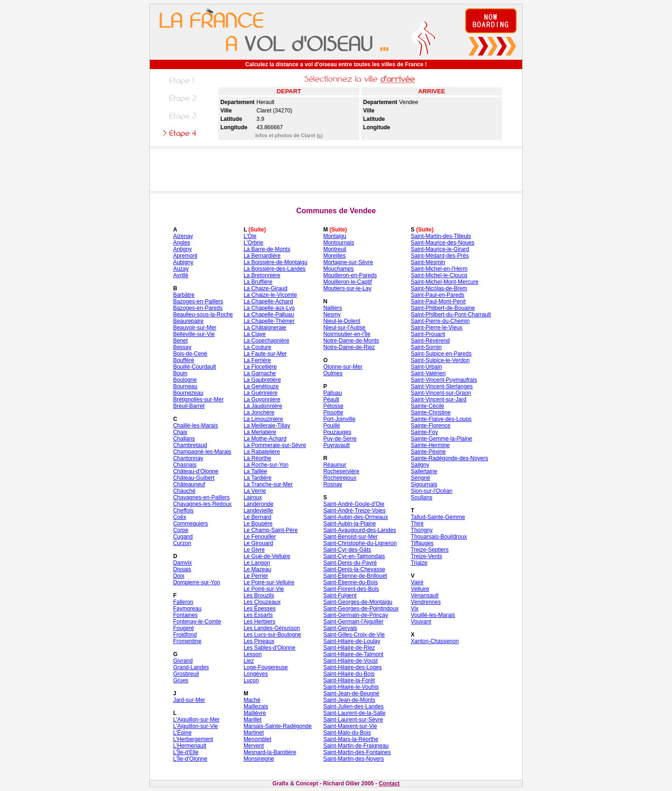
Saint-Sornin (426, 347)
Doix (179, 576)
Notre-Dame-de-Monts (351, 341)
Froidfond (185, 635)
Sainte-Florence (430, 426)
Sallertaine (424, 471)
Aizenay (183, 236)
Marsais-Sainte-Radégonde (278, 726)
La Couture (257, 347)
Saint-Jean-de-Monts (349, 700)
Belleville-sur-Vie (194, 334)
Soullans (421, 497)
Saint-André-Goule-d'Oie (354, 504)
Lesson (253, 654)
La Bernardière (262, 256)
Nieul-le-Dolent (342, 321)
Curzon (182, 543)
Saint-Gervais (340, 628)
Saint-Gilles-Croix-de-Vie (354, 635)
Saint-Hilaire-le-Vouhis (351, 687)
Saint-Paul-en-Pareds (437, 295)
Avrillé (181, 275)
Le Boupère (258, 524)
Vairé (417, 582)
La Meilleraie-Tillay (267, 426)
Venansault (424, 595)
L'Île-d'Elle (186, 752)
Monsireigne (259, 759)
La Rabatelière (262, 452)
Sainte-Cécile (427, 406)
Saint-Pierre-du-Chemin (440, 321)
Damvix (182, 563)
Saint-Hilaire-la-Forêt (349, 680)
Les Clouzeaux (262, 602)
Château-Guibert (194, 478)
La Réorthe (257, 458)
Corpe (181, 530)
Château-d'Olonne (196, 471)
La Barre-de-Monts (267, 249)
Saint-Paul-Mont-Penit (438, 301)
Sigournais (424, 484)
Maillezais (256, 707)
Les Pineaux (259, 641)
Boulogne (185, 380)
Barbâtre (184, 295)
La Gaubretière (262, 380)
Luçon (251, 680)
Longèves (256, 674)
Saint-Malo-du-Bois (347, 733)
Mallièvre (255, 713)
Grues (181, 680)
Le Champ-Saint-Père (271, 530)
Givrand (183, 661)
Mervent (254, 746)
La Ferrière (257, 360)
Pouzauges (337, 432)
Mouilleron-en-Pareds (350, 275)
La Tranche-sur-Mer (268, 484)
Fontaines (185, 615)
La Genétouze (261, 386)
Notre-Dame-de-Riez (349, 347)
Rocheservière (341, 471)
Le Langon (257, 563)
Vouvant (421, 622)
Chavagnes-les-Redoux (202, 504)
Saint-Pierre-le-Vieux (437, 328)
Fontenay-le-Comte (197, 622)
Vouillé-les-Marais (433, 615)
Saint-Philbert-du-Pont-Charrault (451, 315)
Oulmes (333, 373)
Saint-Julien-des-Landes (353, 707)
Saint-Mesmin (428, 262)
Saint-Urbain (426, 367)
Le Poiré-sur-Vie (264, 589)
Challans (184, 439)
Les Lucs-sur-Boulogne (272, 635)
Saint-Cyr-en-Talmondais (354, 556)
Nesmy (332, 315)
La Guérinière (261, 393)
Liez (249, 661)
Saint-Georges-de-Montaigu (358, 602)
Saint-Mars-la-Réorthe (351, 739)
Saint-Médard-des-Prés (440, 256)
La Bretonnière (262, 275)
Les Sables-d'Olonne (269, 648)
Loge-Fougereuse (266, 667)
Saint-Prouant (428, 334)
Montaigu (335, 236)
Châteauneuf (189, 484)
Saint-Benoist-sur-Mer (351, 537)
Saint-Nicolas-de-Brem (439, 288)
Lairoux (253, 497)
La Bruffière (258, 282)
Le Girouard (258, 543)
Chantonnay (188, 458)
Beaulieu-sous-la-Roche (203, 315)
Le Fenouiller (260, 537)
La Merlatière (260, 432)
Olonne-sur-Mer (343, 367)
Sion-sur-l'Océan (431, 491)
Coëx (180, 517)
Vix (414, 609)
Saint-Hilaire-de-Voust (351, 661)
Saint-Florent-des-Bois (351, 589)
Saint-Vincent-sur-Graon (441, 393)
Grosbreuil (186, 674)
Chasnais (185, 465)
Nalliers (333, 308)
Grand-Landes (191, 667)
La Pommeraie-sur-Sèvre (275, 445)
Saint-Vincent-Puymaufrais (444, 380)
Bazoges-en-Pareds (198, 308)
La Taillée (255, 471)
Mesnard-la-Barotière (270, 752)
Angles (182, 243)
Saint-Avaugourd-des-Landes (360, 530)
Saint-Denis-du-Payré (350, 563)
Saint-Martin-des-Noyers (354, 759)
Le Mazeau (257, 569)
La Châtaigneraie (265, 328)
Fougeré (184, 628)
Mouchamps (339, 269)
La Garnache (260, 373)
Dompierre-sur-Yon (197, 582)
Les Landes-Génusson (272, 628)
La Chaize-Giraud (266, 288)
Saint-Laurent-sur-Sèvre (353, 720)
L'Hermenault (190, 746)
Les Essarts (258, 615)
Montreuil (335, 249)
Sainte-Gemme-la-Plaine (441, 439)
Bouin (180, 373)
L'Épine (182, 733)
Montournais (339, 243)
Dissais (182, 569)
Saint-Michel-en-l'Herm (439, 269)
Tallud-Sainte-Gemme (438, 517)
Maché (252, 700)
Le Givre (254, 550)
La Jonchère (259, 413)
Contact (389, 784)
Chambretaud (190, 445)
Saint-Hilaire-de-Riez (349, 648)
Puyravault (337, 445)
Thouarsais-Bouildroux (439, 537)
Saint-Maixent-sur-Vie (350, 726)
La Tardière (258, 478)
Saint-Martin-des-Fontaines (357, 752)
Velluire (420, 589)
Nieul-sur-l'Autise (344, 328)
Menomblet (257, 739)
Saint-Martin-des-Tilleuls (441, 236)
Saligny (420, 465)
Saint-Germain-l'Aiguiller (353, 622)
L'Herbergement (193, 739)
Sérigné (420, 478)
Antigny (182, 249)
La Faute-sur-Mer (265, 354)
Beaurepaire (188, 321)
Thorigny (422, 530)
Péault (331, 399)
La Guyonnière (262, 399)
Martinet (254, 733)
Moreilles (335, 256)
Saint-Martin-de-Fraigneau (356, 746)
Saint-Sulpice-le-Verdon (440, 360)
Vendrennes (426, 602)
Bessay (182, 347)
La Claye (255, 334)
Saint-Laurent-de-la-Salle (354, 713)
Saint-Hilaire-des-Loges (353, 667)
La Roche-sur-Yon (266, 465)
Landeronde (259, 504)
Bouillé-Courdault (195, 367)
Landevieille (258, 511)
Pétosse (333, 406)
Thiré (417, 524)
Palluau (333, 393)
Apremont (185, 256)
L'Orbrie (253, 243)
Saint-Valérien (428, 373)
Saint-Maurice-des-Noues (442, 243)
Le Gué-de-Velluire (267, 556)
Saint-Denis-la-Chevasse (354, 569)
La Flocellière (260, 367)
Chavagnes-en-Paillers (201, 497)
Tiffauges (422, 543)
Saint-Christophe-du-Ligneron (360, 543)
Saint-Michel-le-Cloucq (439, 275)
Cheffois (183, 511)
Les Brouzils (259, 595)
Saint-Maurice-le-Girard (440, 249)
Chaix (180, 432)
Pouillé (332, 426)
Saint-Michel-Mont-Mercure (444, 282)
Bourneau (185, 386)
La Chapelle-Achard (268, 301)
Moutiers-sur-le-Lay (347, 288)
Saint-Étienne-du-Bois (351, 582)
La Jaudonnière (263, 406)
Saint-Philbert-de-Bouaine (443, 308)
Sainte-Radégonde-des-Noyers (449, 458)
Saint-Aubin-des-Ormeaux (356, 517)
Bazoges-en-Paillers (198, 301)
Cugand (183, 537)
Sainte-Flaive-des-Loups (441, 419)
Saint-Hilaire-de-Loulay (352, 641)
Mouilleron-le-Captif (348, 282)
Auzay (181, 269)
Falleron (183, 602)
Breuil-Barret (189, 406)
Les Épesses (260, 609)
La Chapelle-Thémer (269, 321)
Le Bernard (257, 517)
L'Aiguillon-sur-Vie (196, 726)
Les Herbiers (259, 622)
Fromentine (187, 641)
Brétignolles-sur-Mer (198, 399)
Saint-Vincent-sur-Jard (438, 399)
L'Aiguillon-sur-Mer (196, 720)
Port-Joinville (339, 419)
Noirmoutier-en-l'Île (347, 334)
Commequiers (191, 524)
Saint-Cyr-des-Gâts (347, 550)
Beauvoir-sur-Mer (195, 328)
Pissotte (333, 413)
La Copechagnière (266, 341)
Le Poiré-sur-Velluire (269, 582)
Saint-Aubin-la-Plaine (350, 524)
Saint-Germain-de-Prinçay (356, 615)
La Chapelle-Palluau (269, 315)
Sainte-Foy (424, 432)
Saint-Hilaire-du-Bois (349, 674)
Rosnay (333, 484)
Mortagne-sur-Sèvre (348, 262)
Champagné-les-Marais (202, 452)
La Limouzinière (263, 419)
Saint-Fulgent (340, 595)
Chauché (184, 491)
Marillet (253, 720)
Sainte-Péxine (428, 452)
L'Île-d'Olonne (190, 759)
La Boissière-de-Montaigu (276, 262)
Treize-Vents (426, 556)
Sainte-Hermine (430, 445)
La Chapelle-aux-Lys (269, 308)
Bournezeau (188, 393)
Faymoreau (187, 609)
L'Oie (250, 236)
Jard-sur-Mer (189, 700)
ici (320, 135)
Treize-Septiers (430, 550)
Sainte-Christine (430, 413)
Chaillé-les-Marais (196, 426)
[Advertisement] (336, 170)
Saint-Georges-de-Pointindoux (361, 609)
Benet (180, 341)
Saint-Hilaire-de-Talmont (353, 654)
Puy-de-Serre (340, 439)
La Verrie (255, 491)
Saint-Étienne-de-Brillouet (355, 576)
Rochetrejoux (340, 478)
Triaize (419, 563)
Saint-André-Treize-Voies (355, 511)
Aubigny (183, 262)
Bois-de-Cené (190, 354)
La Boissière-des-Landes (275, 269)
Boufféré (184, 360)
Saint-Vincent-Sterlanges (442, 386)
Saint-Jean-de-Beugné (351, 693)
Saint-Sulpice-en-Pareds (441, 354)
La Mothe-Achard (265, 439)
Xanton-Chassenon (435, 641)
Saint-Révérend (430, 341)
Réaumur (335, 465)
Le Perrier (256, 576)
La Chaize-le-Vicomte (270, 295)
